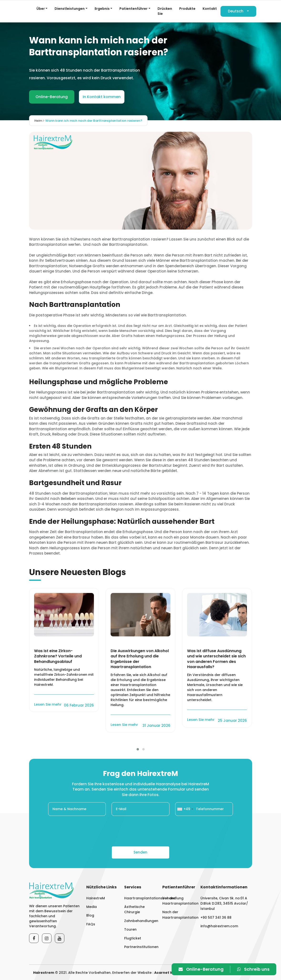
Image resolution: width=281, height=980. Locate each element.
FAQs (91, 924)
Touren (130, 929)
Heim (39, 121)
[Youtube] (60, 938)
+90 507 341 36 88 (216, 917)
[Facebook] (34, 938)
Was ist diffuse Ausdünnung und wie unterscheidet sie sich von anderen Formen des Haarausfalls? (216, 659)
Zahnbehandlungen (140, 921)
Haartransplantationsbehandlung (140, 898)
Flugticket (133, 938)
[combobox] (185, 809)
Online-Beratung (52, 97)
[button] (138, 749)
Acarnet (162, 973)
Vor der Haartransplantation (179, 901)
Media (92, 907)
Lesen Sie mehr (48, 704)
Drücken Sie (165, 11)
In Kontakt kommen (102, 97)
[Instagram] (47, 938)
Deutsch (236, 11)
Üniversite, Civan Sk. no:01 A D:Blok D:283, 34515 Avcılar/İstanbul (224, 903)
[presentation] (141, 831)
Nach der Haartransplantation (179, 915)
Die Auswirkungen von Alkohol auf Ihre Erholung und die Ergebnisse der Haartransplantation (140, 659)
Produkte (187, 9)
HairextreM (96, 898)
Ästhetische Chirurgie (134, 909)
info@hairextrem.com (219, 926)
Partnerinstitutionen (140, 947)
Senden (140, 852)
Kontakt (210, 9)
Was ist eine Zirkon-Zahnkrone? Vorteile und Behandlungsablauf (58, 656)
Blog (90, 915)
